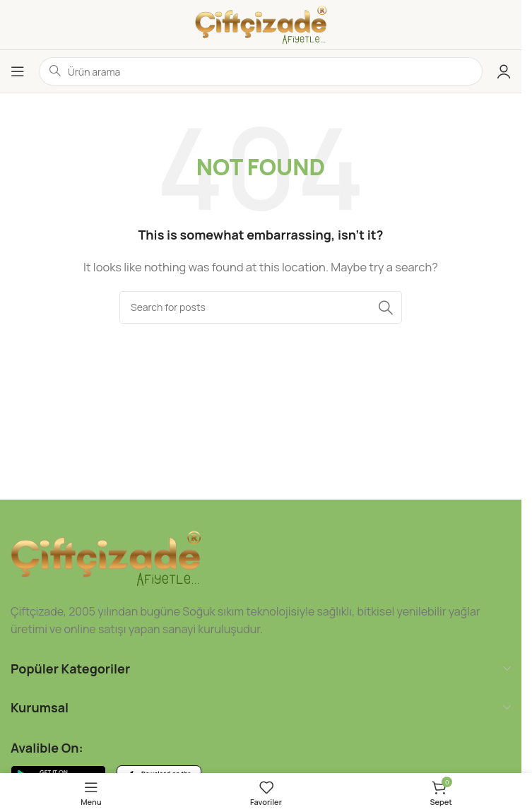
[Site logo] (261, 24)
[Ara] (261, 307)
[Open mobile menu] (18, 71)
